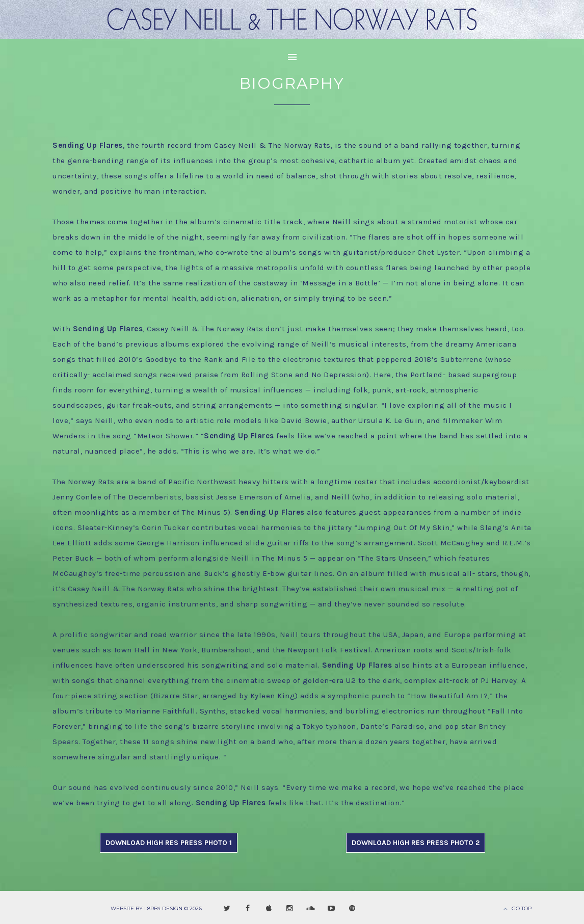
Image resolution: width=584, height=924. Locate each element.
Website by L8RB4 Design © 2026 (156, 908)
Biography (292, 83)
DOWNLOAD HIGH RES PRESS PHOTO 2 (416, 843)
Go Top (522, 908)
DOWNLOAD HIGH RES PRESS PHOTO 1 (169, 843)
